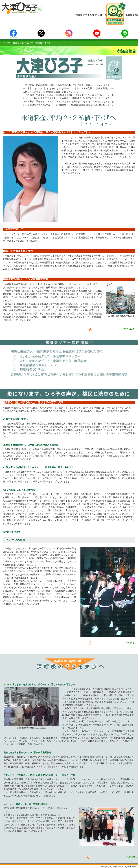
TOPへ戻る (129, 329)
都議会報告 (18, 43)
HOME (7, 43)
